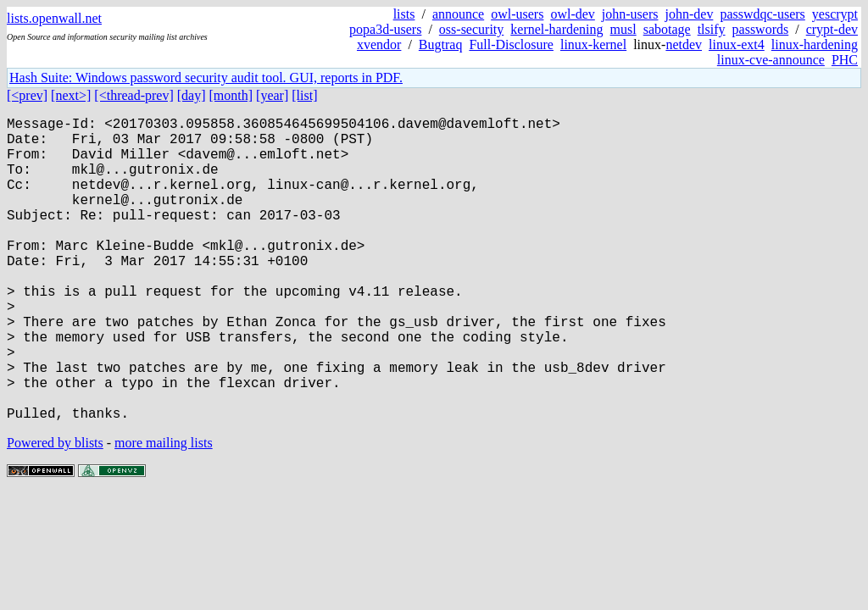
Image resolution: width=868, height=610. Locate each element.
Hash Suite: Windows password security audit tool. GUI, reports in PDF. (206, 78)
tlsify (712, 29)
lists (404, 14)
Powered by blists (55, 510)
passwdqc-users (762, 14)
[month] (231, 95)
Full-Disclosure (511, 44)
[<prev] (27, 95)
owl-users (517, 14)
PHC (845, 60)
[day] (192, 95)
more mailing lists (164, 510)
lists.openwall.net (54, 18)
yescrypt (835, 14)
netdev (684, 44)
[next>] (71, 95)
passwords (761, 29)
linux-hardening (815, 44)
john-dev (690, 14)
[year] (272, 95)
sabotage (667, 29)
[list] (304, 95)
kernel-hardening (556, 29)
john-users (630, 14)
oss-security (471, 29)
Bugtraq (441, 44)
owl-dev (572, 14)
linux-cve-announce (771, 60)
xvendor (379, 44)
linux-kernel (593, 44)
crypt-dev (832, 29)
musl (623, 29)
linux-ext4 (737, 44)
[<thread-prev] (134, 95)
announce (458, 14)
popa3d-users (385, 29)
